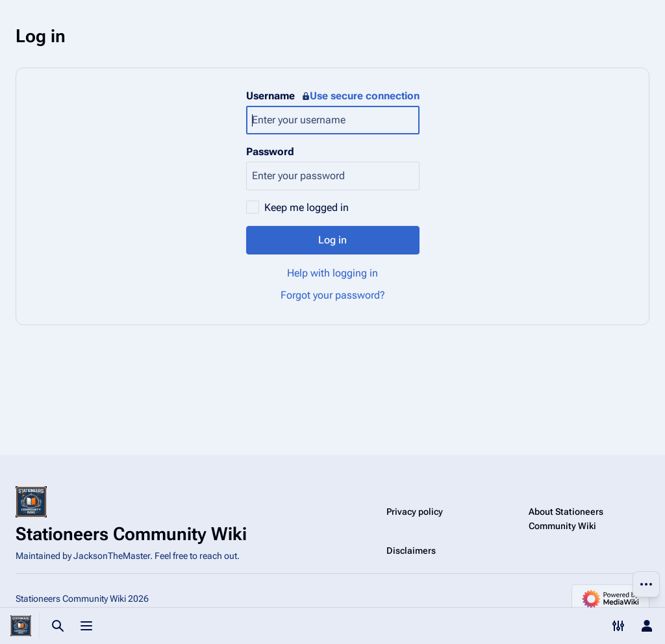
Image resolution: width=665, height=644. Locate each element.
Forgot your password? (333, 295)
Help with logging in (332, 273)
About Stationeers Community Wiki (566, 519)
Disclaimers (411, 551)
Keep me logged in (307, 207)
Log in (332, 240)
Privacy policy (415, 512)
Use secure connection (361, 96)
